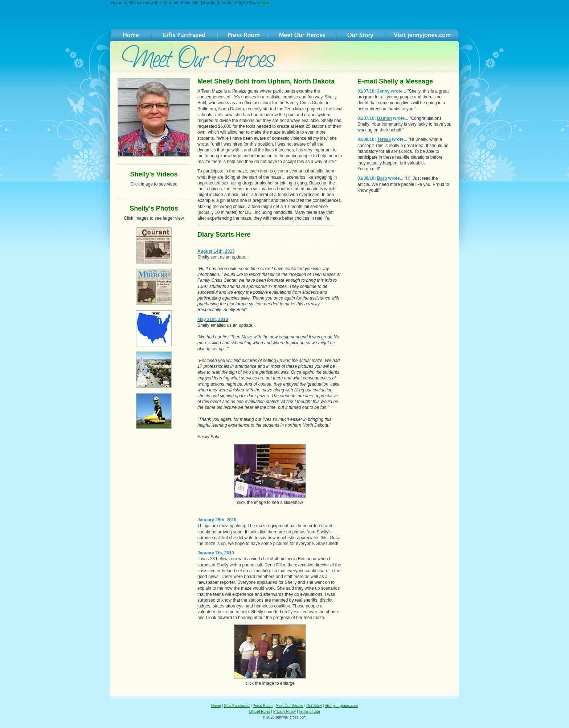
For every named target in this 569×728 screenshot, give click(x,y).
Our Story (314, 706)
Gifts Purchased (237, 706)
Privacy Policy (284, 711)
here (265, 3)
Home (216, 706)
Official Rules (260, 711)
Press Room (263, 706)
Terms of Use (309, 711)
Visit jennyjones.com (341, 706)
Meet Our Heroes (289, 706)
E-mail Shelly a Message (395, 81)
